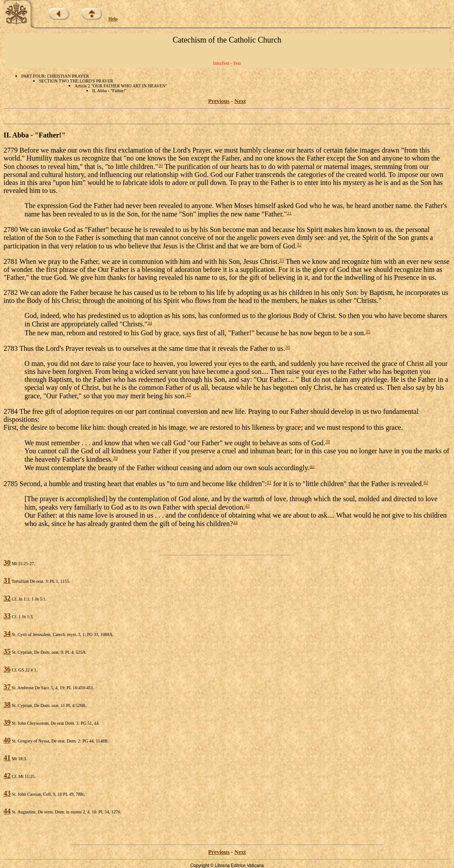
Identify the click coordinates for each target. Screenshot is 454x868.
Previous (219, 101)
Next (240, 101)
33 (282, 260)
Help (113, 19)
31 (289, 212)
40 (312, 466)
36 (288, 347)
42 (426, 482)
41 (269, 482)
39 (115, 458)
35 (368, 331)
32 (299, 244)
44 (235, 522)
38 (327, 441)
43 (247, 506)
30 (160, 165)
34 (150, 322)
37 (189, 394)
